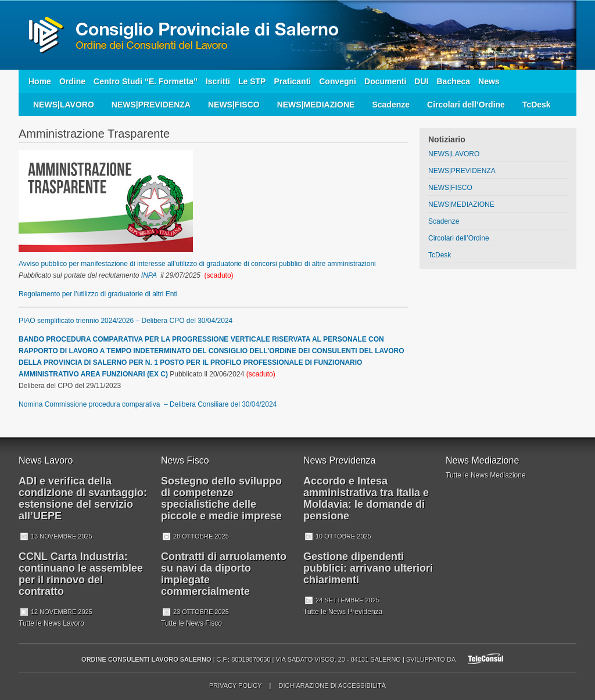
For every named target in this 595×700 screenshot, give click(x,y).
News (489, 81)
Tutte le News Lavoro (51, 623)
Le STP (252, 81)
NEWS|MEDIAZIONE (316, 105)
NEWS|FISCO (234, 105)
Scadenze (391, 105)
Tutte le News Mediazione (486, 475)
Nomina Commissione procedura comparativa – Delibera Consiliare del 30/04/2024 (148, 404)
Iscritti (218, 81)
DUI (421, 81)
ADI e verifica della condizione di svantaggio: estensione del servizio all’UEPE (83, 498)
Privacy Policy (235, 685)
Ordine (72, 81)
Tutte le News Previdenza (343, 612)
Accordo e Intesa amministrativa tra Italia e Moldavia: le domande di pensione (366, 498)
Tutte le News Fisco (191, 623)
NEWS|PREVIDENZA (151, 105)
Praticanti (292, 81)
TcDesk (537, 105)
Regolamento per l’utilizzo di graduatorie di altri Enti (98, 294)
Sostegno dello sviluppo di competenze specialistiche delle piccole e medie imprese (221, 498)
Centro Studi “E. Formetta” (146, 81)
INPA (149, 275)
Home (40, 81)
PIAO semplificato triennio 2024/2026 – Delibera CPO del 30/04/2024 (126, 321)
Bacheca (453, 81)
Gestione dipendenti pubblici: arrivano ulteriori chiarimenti (368, 568)
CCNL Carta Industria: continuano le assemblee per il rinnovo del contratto (81, 574)
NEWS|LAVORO (64, 105)
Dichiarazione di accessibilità (332, 685)
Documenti (385, 81)
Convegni (338, 81)
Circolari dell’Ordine (466, 105)
